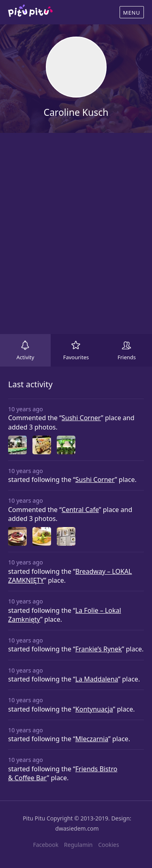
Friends (127, 357)
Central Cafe (80, 510)
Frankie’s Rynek (99, 649)
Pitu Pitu (34, 818)
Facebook (46, 845)
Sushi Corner (81, 418)
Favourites (76, 357)
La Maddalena (97, 679)
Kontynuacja (94, 709)
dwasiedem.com (77, 828)
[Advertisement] (76, 233)
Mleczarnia (92, 739)
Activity (26, 357)
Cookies (108, 845)
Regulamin (78, 845)
